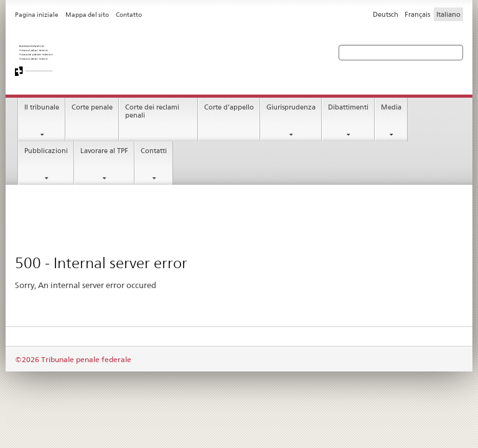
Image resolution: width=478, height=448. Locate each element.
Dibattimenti (348, 107)
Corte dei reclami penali (152, 111)
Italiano (448, 14)
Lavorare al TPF (104, 151)
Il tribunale (42, 107)
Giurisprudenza (291, 107)
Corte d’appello (229, 107)
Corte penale (92, 107)
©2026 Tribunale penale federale (73, 359)
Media (391, 107)
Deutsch (386, 14)
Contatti (154, 151)
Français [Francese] (417, 14)
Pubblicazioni (46, 151)
